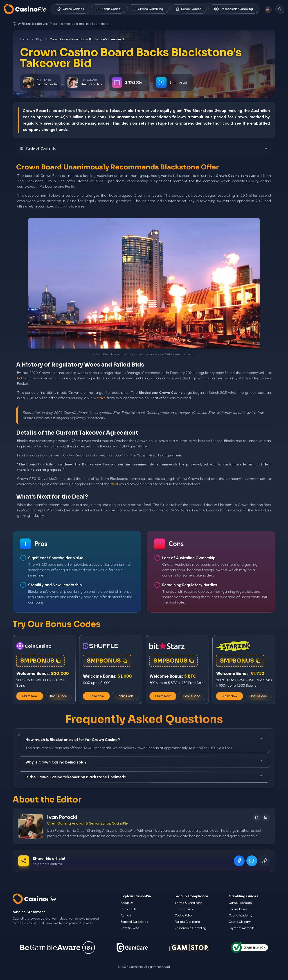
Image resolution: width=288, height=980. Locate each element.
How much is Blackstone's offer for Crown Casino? (144, 739)
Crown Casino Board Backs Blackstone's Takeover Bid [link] (88, 39)
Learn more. (101, 24)
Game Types (238, 909)
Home (24, 39)
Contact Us (128, 909)
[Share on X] (252, 861)
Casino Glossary (240, 922)
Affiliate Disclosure (187, 922)
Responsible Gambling (233, 9)
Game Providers (240, 903)
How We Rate (130, 928)
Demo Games (188, 9)
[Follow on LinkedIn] (266, 818)
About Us (127, 903)
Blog (39, 39)
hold (21, 378)
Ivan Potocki (62, 817)
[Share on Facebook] (239, 861)
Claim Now (30, 696)
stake (101, 398)
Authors (126, 915)
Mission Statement (29, 912)
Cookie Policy (184, 915)
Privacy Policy (184, 909)
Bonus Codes (108, 9)
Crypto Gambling (148, 9)
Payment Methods (241, 928)
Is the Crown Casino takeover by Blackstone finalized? (144, 777)
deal (114, 484)
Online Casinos (71, 9)
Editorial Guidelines (134, 922)
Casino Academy (240, 915)
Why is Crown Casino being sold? (144, 762)
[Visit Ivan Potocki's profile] (31, 826)
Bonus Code (59, 696)
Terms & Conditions (188, 903)
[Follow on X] (257, 818)
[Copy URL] (264, 861)
